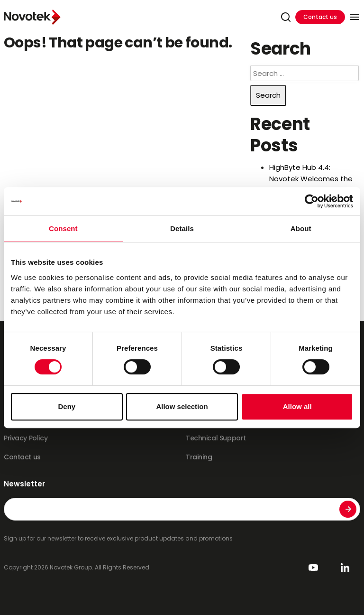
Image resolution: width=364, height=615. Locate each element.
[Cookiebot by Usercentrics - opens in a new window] (312, 201)
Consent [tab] (63, 228)
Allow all (297, 406)
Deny (67, 406)
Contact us (320, 17)
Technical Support (216, 438)
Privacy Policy (26, 438)
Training (199, 457)
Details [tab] (182, 228)
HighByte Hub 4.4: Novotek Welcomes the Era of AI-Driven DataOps (313, 179)
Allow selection (182, 406)
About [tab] (301, 228)
